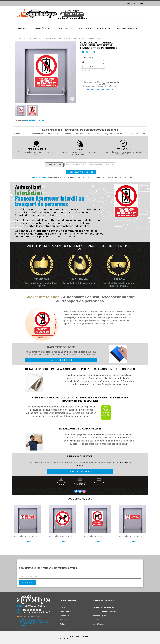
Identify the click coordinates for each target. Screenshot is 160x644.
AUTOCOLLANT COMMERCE (99, 484)
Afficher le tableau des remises (101, 90)
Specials (63, 607)
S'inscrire (131, 4)
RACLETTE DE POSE (61, 360)
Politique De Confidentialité (103, 607)
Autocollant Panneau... (94, 536)
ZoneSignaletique (81, 637)
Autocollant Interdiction (81, 172)
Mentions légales (99, 616)
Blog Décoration (99, 624)
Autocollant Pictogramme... (26, 536)
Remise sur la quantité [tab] (102, 164)
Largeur (86, 66)
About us (63, 620)
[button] (103, 61)
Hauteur (86, 58)
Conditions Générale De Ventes (105, 612)
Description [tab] (54, 165)
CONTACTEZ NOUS (80, 471)
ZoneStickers (65, 639)
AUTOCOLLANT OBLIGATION (80, 484)
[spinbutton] (93, 62)
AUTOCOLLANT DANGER (61, 483)
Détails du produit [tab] (76, 164)
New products (65, 612)
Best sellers (64, 616)
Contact (96, 620)
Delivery (63, 624)
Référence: (20, 120)
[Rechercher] (116, 14)
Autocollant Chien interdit (61, 536)
